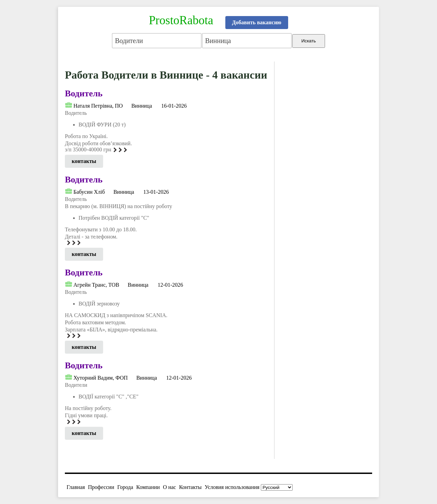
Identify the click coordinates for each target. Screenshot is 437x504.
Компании (148, 487)
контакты (84, 161)
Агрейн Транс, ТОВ (96, 285)
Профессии (101, 487)
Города (125, 487)
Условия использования (232, 487)
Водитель (84, 93)
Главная (76, 487)
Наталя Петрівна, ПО (98, 106)
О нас (169, 487)
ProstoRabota (181, 20)
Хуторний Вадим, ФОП (101, 378)
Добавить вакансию (257, 22)
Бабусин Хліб (89, 192)
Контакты (190, 487)
